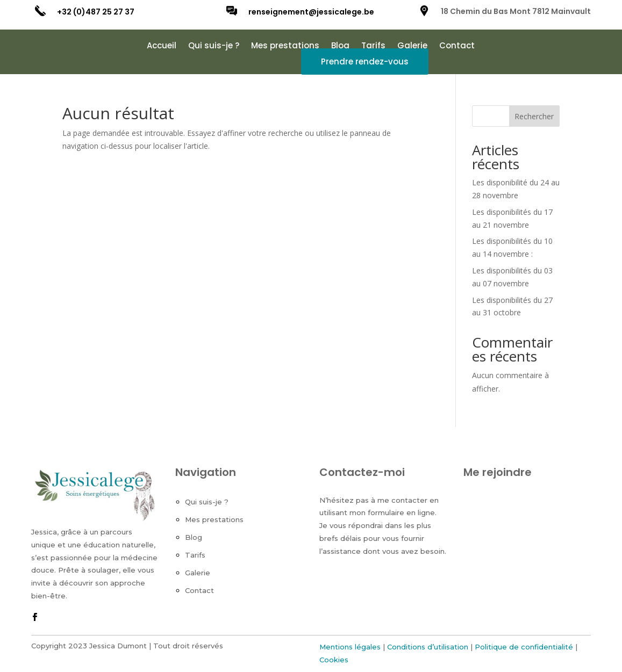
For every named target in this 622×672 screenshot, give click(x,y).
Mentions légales (350, 647)
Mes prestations (285, 46)
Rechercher (534, 116)
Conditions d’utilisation (428, 647)
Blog (340, 46)
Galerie (412, 46)
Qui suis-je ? (214, 46)
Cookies (334, 660)
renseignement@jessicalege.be (311, 12)
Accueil (162, 46)
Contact (457, 46)
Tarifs (373, 46)
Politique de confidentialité (524, 647)
